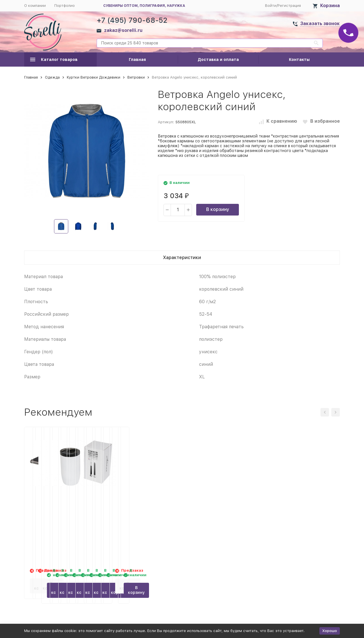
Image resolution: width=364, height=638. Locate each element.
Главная (137, 60)
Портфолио (65, 6)
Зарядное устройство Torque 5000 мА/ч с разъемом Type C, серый (60, 508)
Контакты (299, 60)
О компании (35, 6)
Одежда (52, 77)
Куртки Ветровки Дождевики (94, 77)
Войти (271, 6)
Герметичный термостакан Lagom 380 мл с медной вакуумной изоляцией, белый (303, 508)
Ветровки (136, 77)
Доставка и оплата (218, 60)
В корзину (218, 209)
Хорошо (330, 631)
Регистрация (289, 6)
